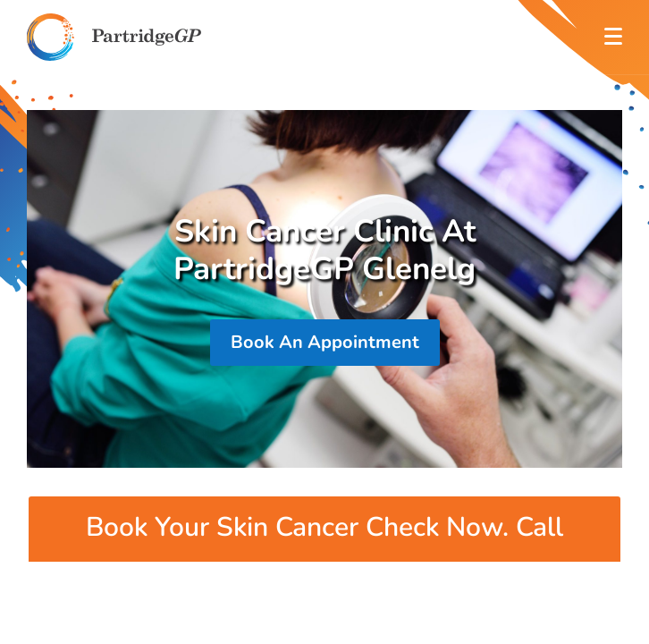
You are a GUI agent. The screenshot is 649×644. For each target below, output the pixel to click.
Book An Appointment (325, 342)
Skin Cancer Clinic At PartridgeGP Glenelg (324, 250)
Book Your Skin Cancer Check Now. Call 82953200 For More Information (324, 550)
